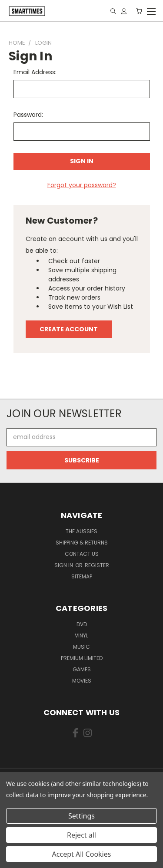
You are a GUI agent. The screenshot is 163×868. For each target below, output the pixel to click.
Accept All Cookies (82, 854)
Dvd (82, 624)
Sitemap (82, 576)
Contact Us (82, 554)
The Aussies (81, 531)
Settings (81, 816)
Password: (28, 115)
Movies (82, 681)
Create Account (69, 329)
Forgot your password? (82, 185)
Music (81, 647)
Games (82, 669)
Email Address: (35, 72)
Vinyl (81, 635)
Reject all (81, 835)
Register (97, 565)
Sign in (64, 565)
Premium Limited (82, 658)
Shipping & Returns (82, 543)
